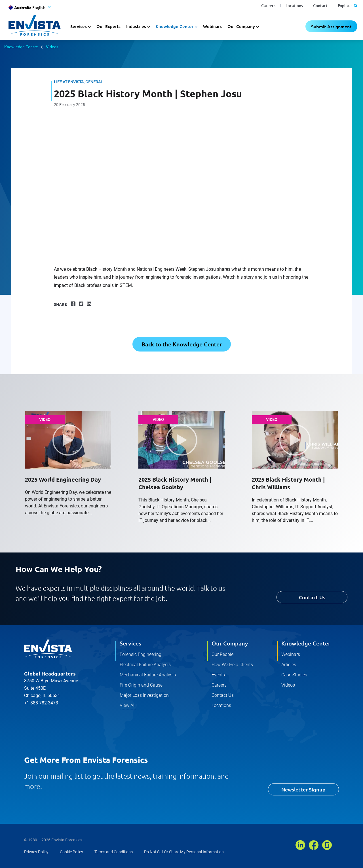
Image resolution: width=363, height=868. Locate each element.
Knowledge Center (306, 643)
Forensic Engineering (141, 654)
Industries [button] (136, 26)
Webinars (212, 26)
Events (218, 675)
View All (128, 705)
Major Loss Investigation (144, 695)
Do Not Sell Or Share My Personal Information (184, 852)
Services (130, 643)
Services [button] (79, 26)
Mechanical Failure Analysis (148, 675)
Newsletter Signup (303, 789)
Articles (289, 665)
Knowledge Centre (21, 46)
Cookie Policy (71, 852)
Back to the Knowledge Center (182, 344)
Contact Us (312, 597)
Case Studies (294, 675)
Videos (52, 46)
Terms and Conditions (114, 852)
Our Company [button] (241, 26)
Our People (222, 654)
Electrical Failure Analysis (145, 665)
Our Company (230, 643)
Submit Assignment (331, 26)
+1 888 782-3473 (41, 703)
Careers (268, 6)
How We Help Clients (232, 665)
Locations (294, 6)
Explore (348, 6)
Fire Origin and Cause (141, 685)
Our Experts (108, 26)
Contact (320, 6)
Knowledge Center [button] (175, 26)
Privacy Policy (36, 852)
